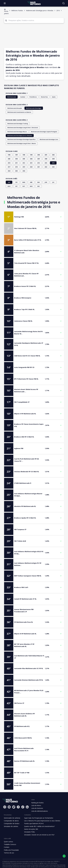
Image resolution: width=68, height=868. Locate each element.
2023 (53, 156)
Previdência (31, 94)
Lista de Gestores (37, 798)
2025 (16, 160)
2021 (39, 156)
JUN (46, 171)
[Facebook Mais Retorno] (18, 796)
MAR (24, 171)
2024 (9, 160)
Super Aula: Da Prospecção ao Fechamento (38, 807)
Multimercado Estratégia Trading (16, 121)
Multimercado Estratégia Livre (16, 133)
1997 (16, 144)
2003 (9, 148)
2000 (39, 144)
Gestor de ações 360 (30, 819)
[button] (34, 206)
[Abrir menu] (5, 3)
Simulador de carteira (11, 816)
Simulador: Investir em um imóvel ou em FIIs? (38, 824)
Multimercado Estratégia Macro (16, 125)
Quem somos (8, 831)
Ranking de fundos (37, 792)
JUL (53, 171)
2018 (16, 156)
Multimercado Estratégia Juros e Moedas (18, 129)
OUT (24, 175)
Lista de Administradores (39, 800)
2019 (24, 156)
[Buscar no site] (63, 3)
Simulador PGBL (29, 821)
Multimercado (11, 94)
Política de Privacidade (11, 839)
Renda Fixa (41, 94)
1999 (31, 144)
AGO (9, 175)
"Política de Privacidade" (9, 862)
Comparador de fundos (11, 813)
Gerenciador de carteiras (12, 807)
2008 (46, 148)
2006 (31, 148)
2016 (53, 152)
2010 (9, 152)
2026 (24, 160)
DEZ (39, 175)
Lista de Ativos (36, 795)
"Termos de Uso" (56, 860)
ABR (31, 171)
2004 (16, 148)
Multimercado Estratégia (31, 105)
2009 (53, 148)
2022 (46, 156)
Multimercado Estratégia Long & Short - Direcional (43, 121)
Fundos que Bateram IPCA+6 (33, 813)
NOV (31, 175)
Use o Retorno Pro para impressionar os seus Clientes (41, 810)
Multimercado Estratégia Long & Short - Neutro (40, 133)
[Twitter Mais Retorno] (14, 796)
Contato (6, 837)
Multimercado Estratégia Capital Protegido (40, 125)
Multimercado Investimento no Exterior (18, 109)
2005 (24, 148)
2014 (39, 152)
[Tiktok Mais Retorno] (23, 796)
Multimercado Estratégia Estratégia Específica (46, 129)
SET (16, 175)
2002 (53, 144)
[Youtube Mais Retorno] (9, 796)
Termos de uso (9, 842)
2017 (9, 156)
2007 (39, 148)
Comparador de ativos (11, 810)
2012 (24, 152)
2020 (31, 156)
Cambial (21, 94)
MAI (39, 171)
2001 (46, 144)
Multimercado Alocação (14, 105)
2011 (16, 152)
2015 (46, 152)
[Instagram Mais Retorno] (5, 796)
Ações (50, 94)
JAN (9, 171)
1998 (24, 144)
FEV (16, 171)
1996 (9, 144)
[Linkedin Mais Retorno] (27, 796)
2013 (31, 152)
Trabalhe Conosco (10, 834)
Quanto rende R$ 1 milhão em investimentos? (38, 816)
